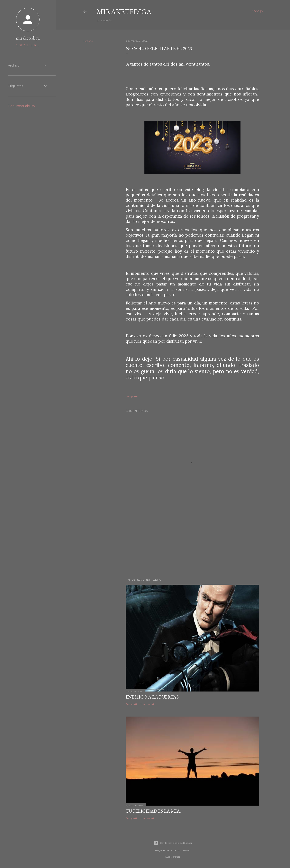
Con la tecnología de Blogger (173, 843)
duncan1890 (184, 850)
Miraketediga (124, 12)
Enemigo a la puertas (152, 697)
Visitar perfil (28, 45)
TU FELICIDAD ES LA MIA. (153, 811)
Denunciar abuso (21, 106)
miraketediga (28, 38)
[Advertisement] (192, 541)
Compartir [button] (88, 41)
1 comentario (148, 704)
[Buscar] (258, 12)
